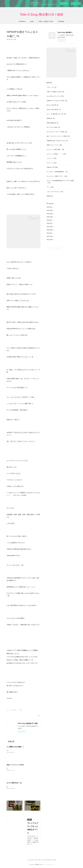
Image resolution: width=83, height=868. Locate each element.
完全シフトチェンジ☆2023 (15, 765)
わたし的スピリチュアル (55, 96)
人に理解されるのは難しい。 (16, 747)
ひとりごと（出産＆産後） (55, 150)
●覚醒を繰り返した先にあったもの (57, 141)
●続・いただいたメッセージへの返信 (58, 136)
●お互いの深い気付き (54, 110)
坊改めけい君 (52, 167)
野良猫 (50, 196)
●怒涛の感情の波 (52, 123)
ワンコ (50, 187)
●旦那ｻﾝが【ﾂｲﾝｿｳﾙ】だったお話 (57, 101)
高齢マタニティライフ (54, 145)
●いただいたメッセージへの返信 (57, 132)
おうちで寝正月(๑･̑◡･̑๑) (14, 783)
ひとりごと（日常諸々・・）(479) (14, 710)
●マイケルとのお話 (53, 127)
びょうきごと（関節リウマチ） (57, 176)
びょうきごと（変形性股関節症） (57, 172)
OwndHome (22, 21)
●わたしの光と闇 (52, 105)
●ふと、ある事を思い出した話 (56, 114)
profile (32, 21)
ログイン (76, 4)
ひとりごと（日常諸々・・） (56, 154)
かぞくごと (52, 163)
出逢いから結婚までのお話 (46, 21)
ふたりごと (52, 158)
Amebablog (61, 21)
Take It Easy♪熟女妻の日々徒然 (41, 15)
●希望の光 (51, 118)
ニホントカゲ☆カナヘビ (55, 192)
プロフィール (52, 87)
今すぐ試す (64, 3)
